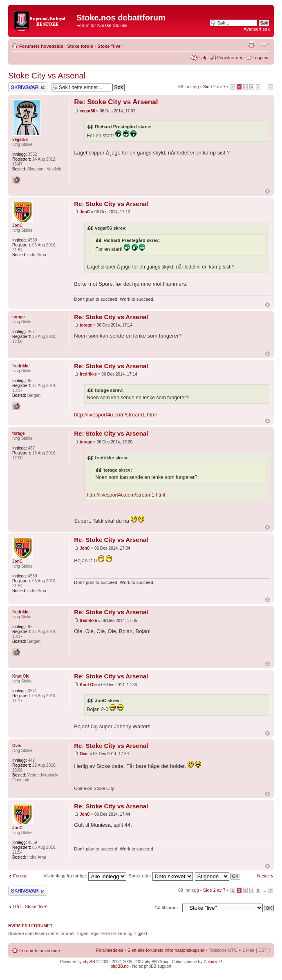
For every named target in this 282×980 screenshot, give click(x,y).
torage (86, 325)
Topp (267, 191)
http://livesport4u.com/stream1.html (115, 415)
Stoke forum (80, 46)
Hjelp (203, 58)
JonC (85, 212)
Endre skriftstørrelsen (264, 45)
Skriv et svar (28, 87)
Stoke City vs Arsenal (47, 76)
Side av (214, 87)
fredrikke (88, 374)
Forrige (20, 876)
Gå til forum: (167, 908)
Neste (263, 876)
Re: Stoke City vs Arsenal (116, 102)
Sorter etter (160, 876)
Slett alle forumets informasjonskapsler (166, 950)
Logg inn (261, 58)
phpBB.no (120, 966)
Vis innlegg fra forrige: (85, 876)
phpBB (89, 962)
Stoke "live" (110, 46)
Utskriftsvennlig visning (251, 45)
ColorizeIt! (213, 962)
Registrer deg (230, 58)
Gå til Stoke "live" (30, 906)
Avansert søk (257, 29)
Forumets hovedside (41, 46)
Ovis (84, 754)
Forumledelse (110, 950)
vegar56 (87, 111)
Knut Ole (88, 685)
